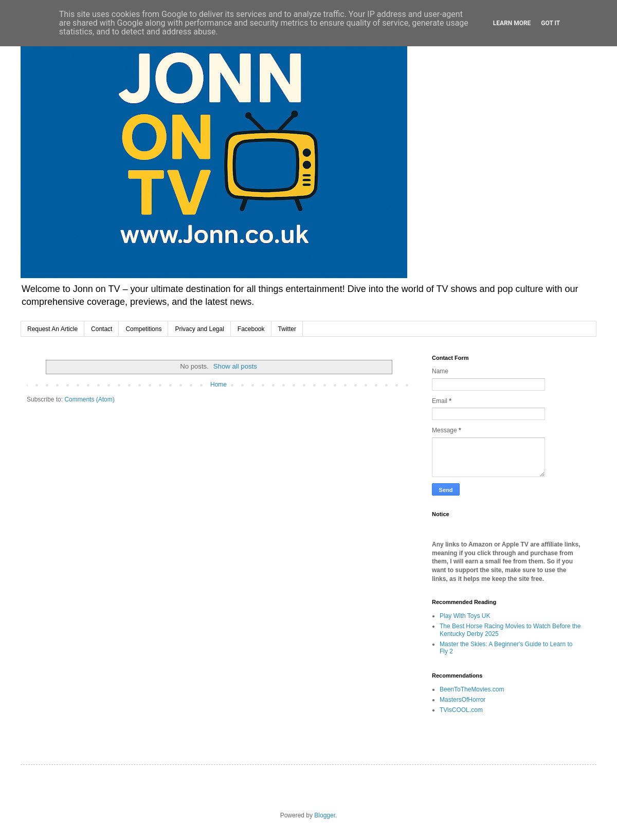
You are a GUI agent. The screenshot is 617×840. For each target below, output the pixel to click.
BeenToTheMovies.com (472, 689)
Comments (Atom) (89, 399)
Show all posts (235, 366)
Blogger (325, 815)
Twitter (287, 329)
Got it (550, 23)
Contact (102, 329)
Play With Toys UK (465, 616)
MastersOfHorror (462, 700)
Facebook (251, 329)
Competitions (143, 329)
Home (219, 385)
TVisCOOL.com (461, 710)
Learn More (512, 23)
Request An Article (52, 329)
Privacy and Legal (199, 329)
